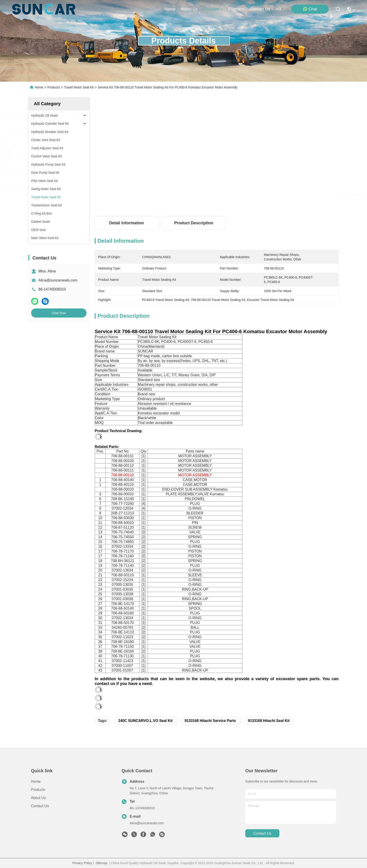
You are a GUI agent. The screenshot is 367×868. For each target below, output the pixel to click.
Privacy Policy (82, 863)
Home (170, 9)
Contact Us (40, 806)
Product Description (194, 223)
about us (189, 9)
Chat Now (59, 313)
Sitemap (101, 863)
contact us (260, 9)
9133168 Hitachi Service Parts (210, 721)
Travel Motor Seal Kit (79, 87)
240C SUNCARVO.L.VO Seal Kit (145, 721)
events (236, 9)
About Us (38, 798)
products (213, 9)
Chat (310, 9)
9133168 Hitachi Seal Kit (269, 721)
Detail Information (126, 223)
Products (54, 87)
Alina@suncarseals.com (58, 280)
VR (278, 9)
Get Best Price (258, 197)
